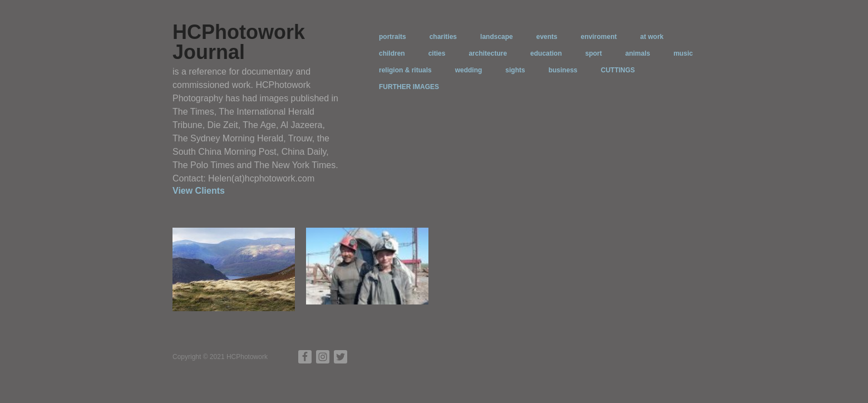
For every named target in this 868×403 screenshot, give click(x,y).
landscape (497, 37)
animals (638, 53)
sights (515, 70)
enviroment (599, 37)
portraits (393, 37)
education (546, 53)
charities (443, 37)
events (547, 37)
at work (652, 37)
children (392, 53)
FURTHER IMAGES (409, 87)
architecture (488, 53)
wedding (469, 70)
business (563, 70)
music (683, 53)
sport (594, 53)
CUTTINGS (618, 70)
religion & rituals (405, 70)
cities (437, 53)
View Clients (199, 191)
